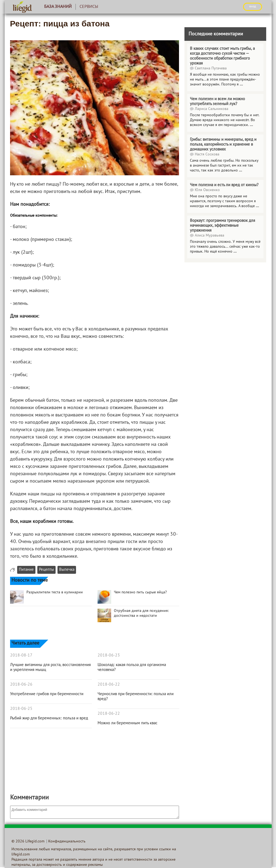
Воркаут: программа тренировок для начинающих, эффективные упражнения (222, 226)
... (241, 85)
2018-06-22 (109, 685)
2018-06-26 (21, 685)
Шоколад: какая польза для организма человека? (132, 667)
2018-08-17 (21, 655)
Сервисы (89, 7)
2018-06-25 (21, 709)
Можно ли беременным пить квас (128, 723)
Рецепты (46, 570)
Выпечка (67, 570)
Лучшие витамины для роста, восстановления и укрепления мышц (50, 667)
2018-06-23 (109, 655)
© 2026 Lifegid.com (28, 841)
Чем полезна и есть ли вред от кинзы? (224, 185)
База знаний (58, 7)
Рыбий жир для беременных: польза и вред (49, 718)
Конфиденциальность (67, 841)
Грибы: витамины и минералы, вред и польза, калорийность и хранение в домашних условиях (223, 145)
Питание (26, 570)
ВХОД (253, 7)
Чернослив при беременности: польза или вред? (136, 697)
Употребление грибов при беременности (47, 694)
